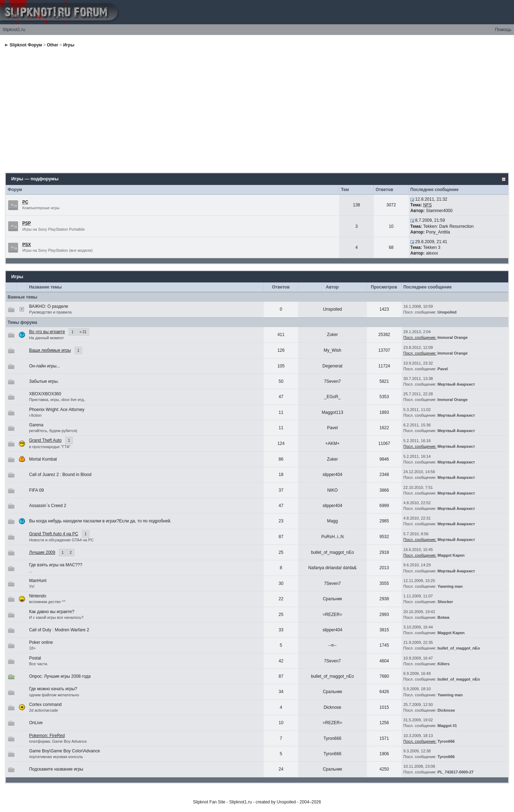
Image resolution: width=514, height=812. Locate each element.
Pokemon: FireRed (47, 736)
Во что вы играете (47, 332)
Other (52, 45)
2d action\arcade (43, 710)
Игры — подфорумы (35, 179)
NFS (428, 205)
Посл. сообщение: (420, 337)
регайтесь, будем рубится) (53, 431)
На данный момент (46, 338)
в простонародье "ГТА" (50, 447)
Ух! (32, 586)
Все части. (39, 664)
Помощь (503, 30)
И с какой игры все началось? (56, 617)
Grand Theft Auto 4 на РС (54, 534)
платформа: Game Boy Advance (58, 741)
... (31, 571)
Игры (69, 45)
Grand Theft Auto (45, 440)
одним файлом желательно (54, 695)
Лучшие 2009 (42, 552)
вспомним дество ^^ (47, 602)
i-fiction (35, 415)
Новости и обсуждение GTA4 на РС (61, 540)
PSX (26, 245)
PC (25, 202)
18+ (32, 648)
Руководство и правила (50, 312)
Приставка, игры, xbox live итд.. (57, 400)
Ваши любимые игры (50, 350)
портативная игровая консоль (56, 757)
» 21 (83, 332)
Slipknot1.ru (14, 30)
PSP (26, 223)
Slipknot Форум (26, 45)
